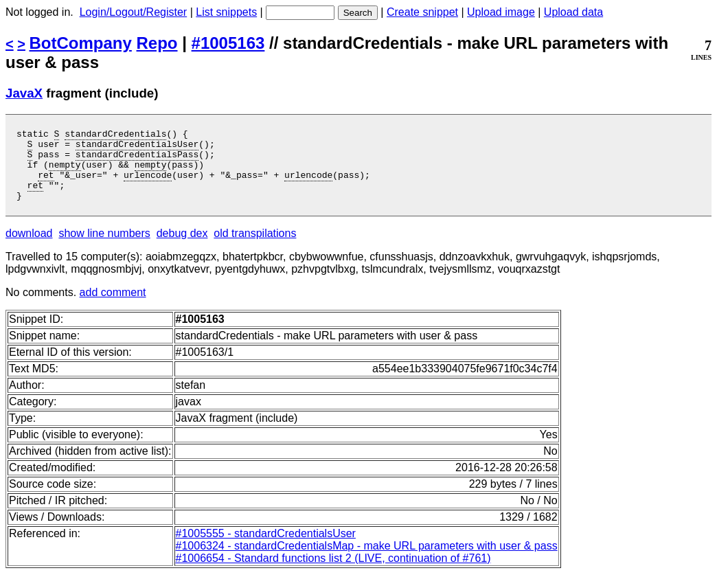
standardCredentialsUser (137, 148)
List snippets (226, 12)
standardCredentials (115, 135)
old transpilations (255, 248)
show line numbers (104, 248)
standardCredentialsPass (137, 160)
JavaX (24, 93)
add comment (113, 307)
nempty (65, 172)
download (29, 248)
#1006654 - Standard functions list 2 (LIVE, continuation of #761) (333, 573)
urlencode (148, 185)
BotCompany (81, 43)
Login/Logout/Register (134, 12)
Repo (157, 43)
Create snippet (422, 12)
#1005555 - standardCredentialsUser (266, 548)
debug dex (182, 248)
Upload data (573, 12)
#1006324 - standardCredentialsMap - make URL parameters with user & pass (367, 560)
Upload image (501, 12)
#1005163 (228, 43)
